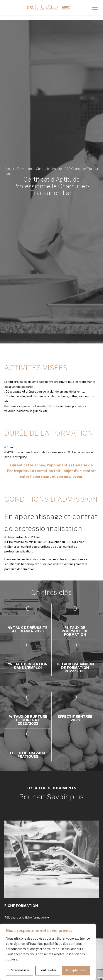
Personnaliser (20, 971)
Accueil (9, 169)
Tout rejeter (48, 971)
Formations (25, 169)
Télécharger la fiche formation (27, 918)
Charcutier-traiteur (49, 169)
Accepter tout (76, 971)
